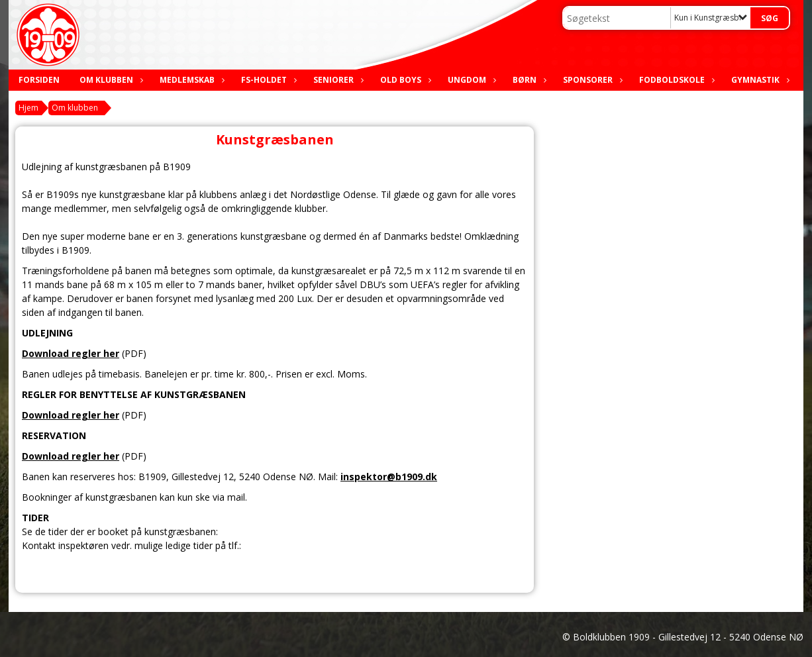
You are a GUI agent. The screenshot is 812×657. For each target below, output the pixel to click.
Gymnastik (759, 80)
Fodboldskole (675, 80)
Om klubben (110, 80)
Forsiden (39, 80)
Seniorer (337, 80)
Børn (528, 80)
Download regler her (71, 353)
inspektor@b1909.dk (389, 477)
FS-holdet (267, 80)
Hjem (28, 108)
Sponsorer (591, 80)
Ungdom (470, 80)
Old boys (404, 80)
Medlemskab (190, 80)
